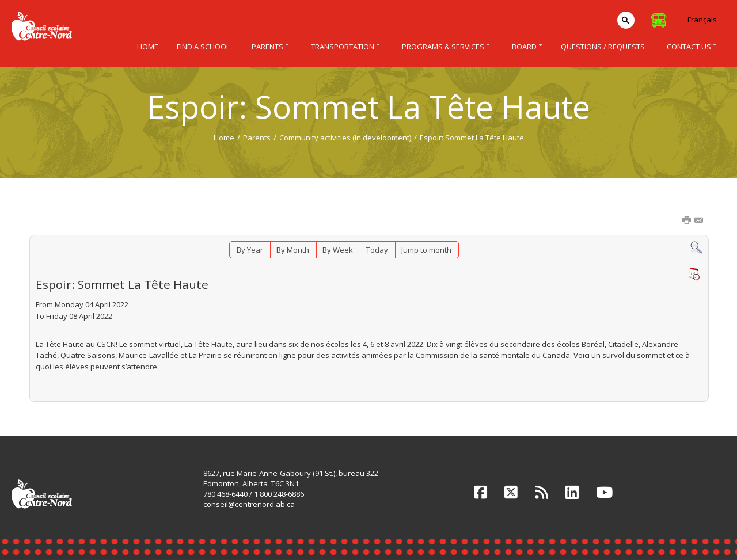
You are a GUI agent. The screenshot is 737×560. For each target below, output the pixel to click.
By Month (293, 250)
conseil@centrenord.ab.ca (249, 504)
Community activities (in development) (345, 138)
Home (224, 138)
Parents (257, 138)
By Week (338, 250)
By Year (250, 250)
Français (702, 20)
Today (377, 250)
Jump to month (426, 250)
